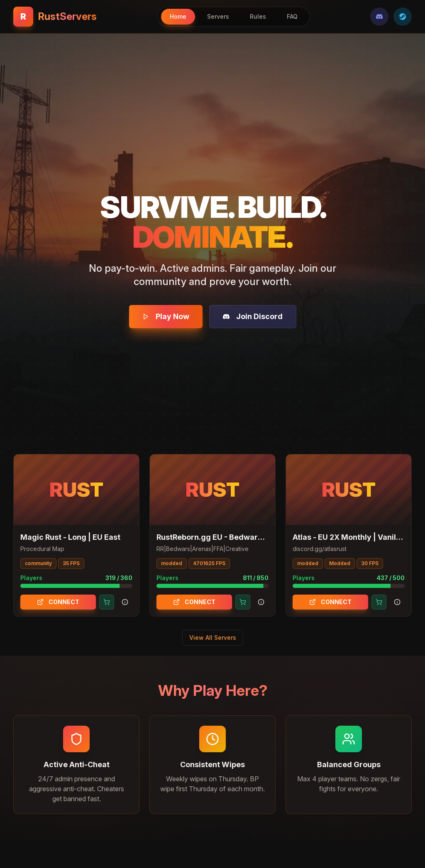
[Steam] (403, 17)
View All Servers (213, 638)
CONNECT (58, 602)
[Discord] (379, 17)
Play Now (166, 316)
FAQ (292, 16)
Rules (258, 16)
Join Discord (253, 316)
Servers (218, 16)
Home (178, 16)
